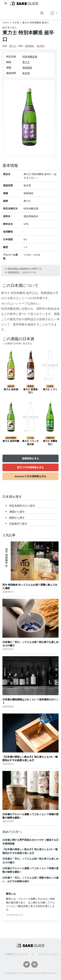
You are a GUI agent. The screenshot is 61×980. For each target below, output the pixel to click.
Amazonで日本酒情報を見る (30, 476)
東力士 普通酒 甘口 (30, 391)
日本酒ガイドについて (16, 954)
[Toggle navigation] (6, 3)
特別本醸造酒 (30, 56)
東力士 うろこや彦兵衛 (30, 443)
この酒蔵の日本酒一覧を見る (17, 343)
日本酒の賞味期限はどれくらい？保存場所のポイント (30, 701)
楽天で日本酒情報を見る (30, 467)
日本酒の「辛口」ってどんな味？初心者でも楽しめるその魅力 (30, 644)
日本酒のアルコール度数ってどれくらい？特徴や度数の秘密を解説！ (30, 816)
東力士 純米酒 (11, 389)
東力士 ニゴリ (50, 389)
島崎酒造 (30, 46)
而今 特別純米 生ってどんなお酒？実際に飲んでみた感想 (30, 586)
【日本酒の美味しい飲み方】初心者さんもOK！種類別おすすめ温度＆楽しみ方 (30, 758)
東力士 (13, 46)
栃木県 (41, 46)
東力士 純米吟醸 (11, 441)
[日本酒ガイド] (24, 3)
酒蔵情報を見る (30, 458)
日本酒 (16, 22)
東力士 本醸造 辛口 (50, 443)
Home (6, 22)
